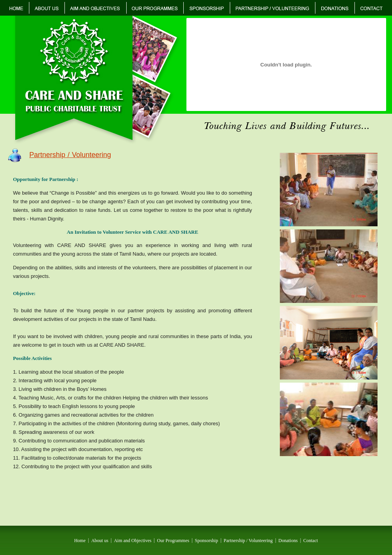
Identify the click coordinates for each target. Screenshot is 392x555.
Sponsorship (207, 540)
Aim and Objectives (132, 540)
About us (100, 540)
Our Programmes (173, 540)
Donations (288, 540)
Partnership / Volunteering (248, 540)
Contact (311, 540)
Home (80, 540)
